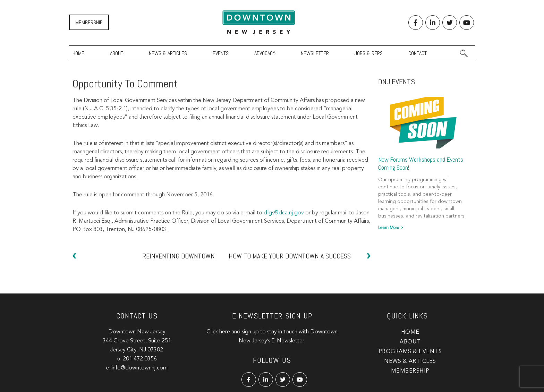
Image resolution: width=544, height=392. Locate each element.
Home (78, 53)
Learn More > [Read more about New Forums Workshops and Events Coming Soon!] (391, 228)
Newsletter (315, 53)
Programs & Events (410, 352)
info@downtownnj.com (140, 368)
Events (221, 53)
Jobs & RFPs (369, 53)
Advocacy (265, 53)
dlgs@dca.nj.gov (284, 213)
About (117, 53)
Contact (418, 53)
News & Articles (168, 53)
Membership (89, 22)
